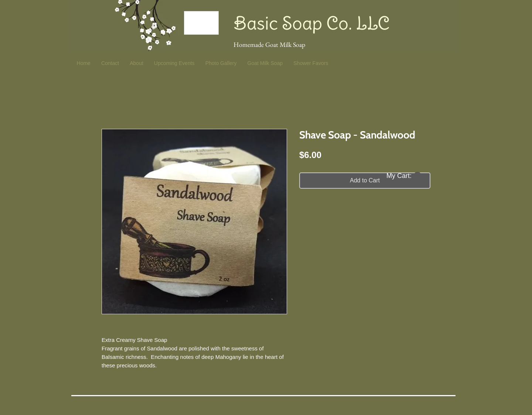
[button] (404, 176)
